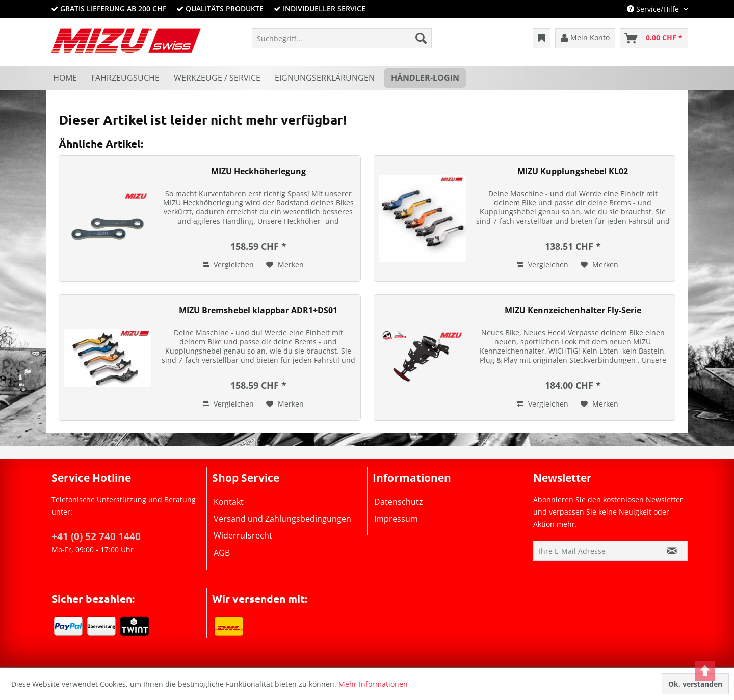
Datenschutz (399, 502)
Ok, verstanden (695, 684)
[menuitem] (342, 38)
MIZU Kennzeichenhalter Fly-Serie (573, 311)
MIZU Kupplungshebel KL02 (573, 171)
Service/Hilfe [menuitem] (654, 9)
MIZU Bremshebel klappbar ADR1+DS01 (258, 311)
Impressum (396, 519)
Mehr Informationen (373, 684)
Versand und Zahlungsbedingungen (282, 519)
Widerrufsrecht (243, 535)
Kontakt (229, 502)
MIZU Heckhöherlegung (258, 171)
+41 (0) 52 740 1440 (96, 536)
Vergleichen (228, 265)
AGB (222, 553)
